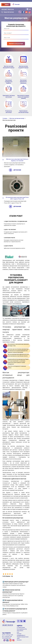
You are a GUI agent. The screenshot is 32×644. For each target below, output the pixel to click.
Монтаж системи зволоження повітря (9, 67)
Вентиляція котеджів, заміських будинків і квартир (23, 97)
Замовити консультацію (16, 44)
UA (24, 9)
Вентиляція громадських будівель (9, 82)
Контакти (19, 640)
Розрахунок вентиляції (9, 112)
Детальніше (17, 170)
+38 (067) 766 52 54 (7, 9)
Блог (18, 632)
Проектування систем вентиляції (23, 112)
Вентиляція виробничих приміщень (23, 82)
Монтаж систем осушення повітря (23, 67)
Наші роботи (20, 631)
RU (30, 9)
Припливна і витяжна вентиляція (9, 96)
